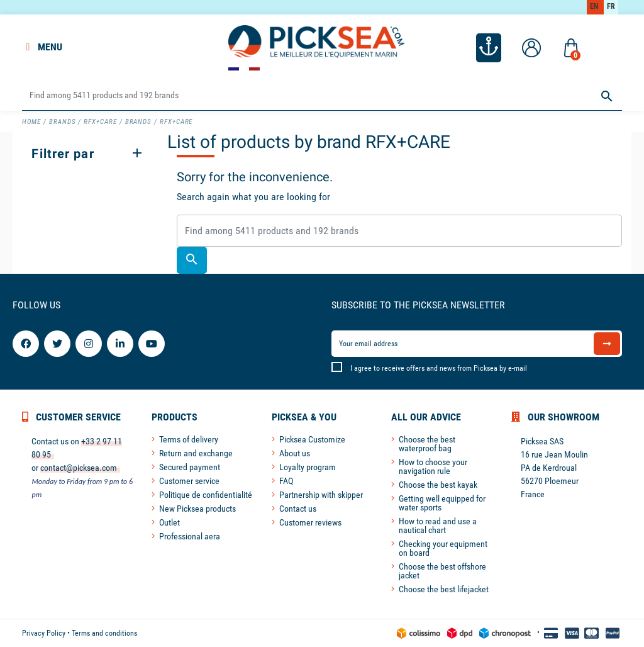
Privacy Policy (44, 633)
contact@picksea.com (79, 468)
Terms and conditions (104, 633)
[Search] (322, 96)
